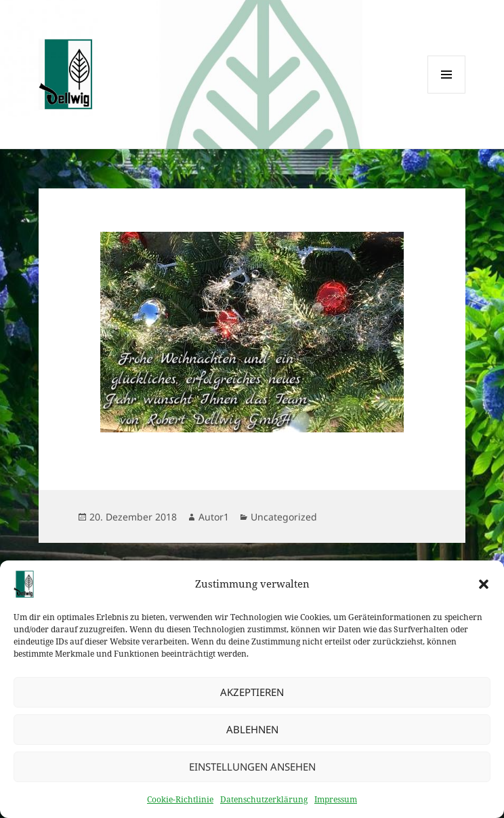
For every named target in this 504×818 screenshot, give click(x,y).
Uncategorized (284, 517)
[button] (484, 590)
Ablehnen (252, 735)
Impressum (336, 805)
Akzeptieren (252, 697)
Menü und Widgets (447, 93)
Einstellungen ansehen (252, 772)
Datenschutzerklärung (264, 805)
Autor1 (214, 517)
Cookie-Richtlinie (180, 805)
